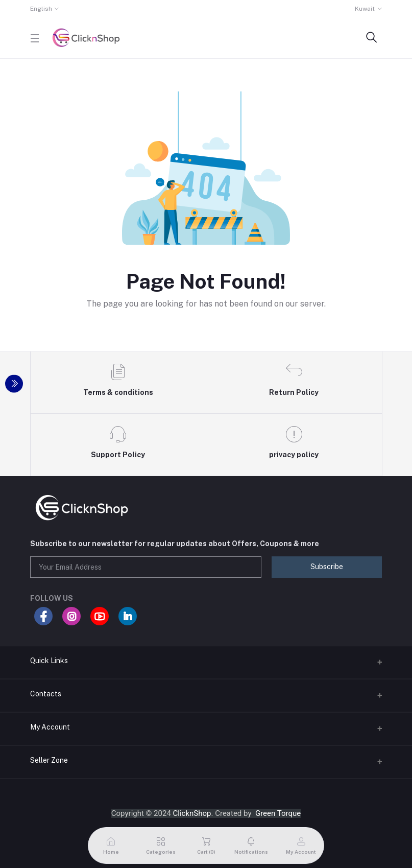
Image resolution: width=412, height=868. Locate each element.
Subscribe (327, 567)
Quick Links (49, 661)
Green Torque (278, 813)
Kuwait (365, 9)
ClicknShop (192, 813)
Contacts (46, 694)
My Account (50, 727)
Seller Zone (49, 760)
